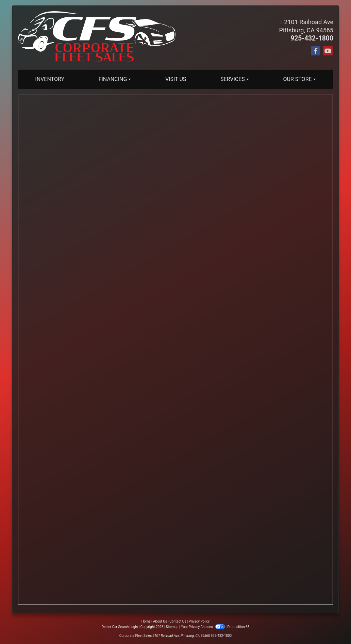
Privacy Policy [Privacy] (199, 621)
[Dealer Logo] (97, 38)
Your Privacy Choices (203, 627)
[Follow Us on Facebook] (316, 51)
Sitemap (172, 627)
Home (146, 621)
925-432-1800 (313, 38)
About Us (160, 621)
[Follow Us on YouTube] (328, 51)
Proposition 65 (238, 627)
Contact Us (178, 621)
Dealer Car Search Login (120, 627)
